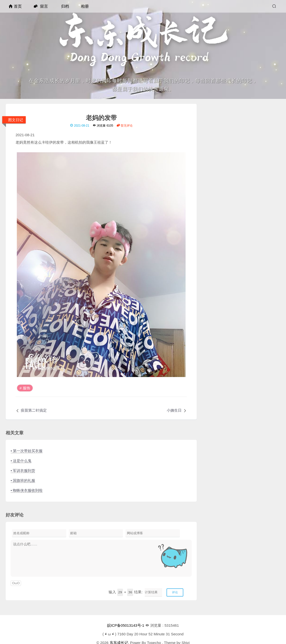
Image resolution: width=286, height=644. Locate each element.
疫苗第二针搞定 (34, 410)
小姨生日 (174, 410)
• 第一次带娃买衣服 (27, 451)
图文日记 (16, 120)
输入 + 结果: (126, 592)
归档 (65, 6)
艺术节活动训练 (230, 285)
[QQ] (233, 161)
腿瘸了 (223, 263)
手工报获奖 (226, 256)
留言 (41, 6)
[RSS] (249, 161)
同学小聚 (225, 278)
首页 (15, 6)
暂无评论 (125, 126)
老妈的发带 (101, 117)
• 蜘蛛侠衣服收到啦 (27, 490)
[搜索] (275, 6)
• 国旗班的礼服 (23, 480)
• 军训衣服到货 (23, 471)
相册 (85, 6)
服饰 (26, 388)
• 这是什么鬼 (21, 461)
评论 (175, 592)
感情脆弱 (225, 271)
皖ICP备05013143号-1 (126, 625)
